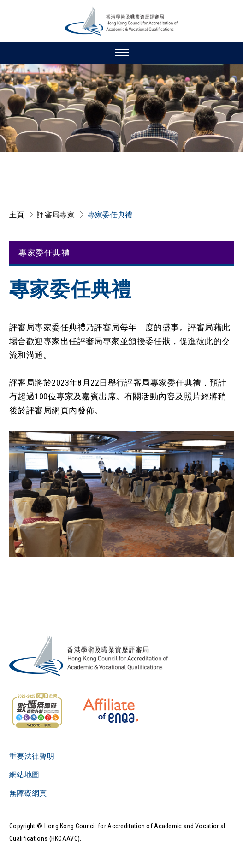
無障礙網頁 (28, 793)
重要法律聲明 (32, 756)
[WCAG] (37, 711)
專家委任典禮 (110, 215)
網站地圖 (24, 775)
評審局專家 (56, 215)
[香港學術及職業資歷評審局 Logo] (122, 21)
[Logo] (89, 656)
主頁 (17, 215)
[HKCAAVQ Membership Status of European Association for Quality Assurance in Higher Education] (111, 711)
